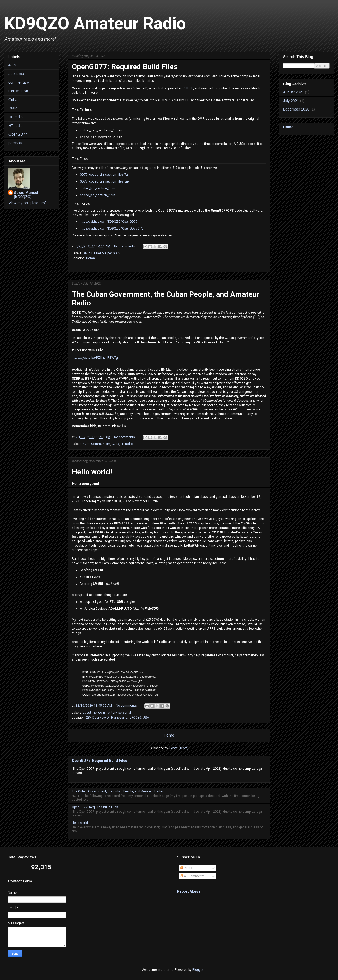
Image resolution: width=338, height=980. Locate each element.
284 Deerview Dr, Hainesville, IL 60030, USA (118, 718)
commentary (107, 713)
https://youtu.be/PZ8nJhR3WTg (95, 358)
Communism (101, 444)
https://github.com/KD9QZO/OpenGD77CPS (112, 228)
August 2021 (294, 92)
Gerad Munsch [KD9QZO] (27, 195)
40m (86, 444)
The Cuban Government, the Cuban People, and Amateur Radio (117, 791)
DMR (86, 253)
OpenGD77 (113, 253)
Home (90, 258)
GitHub (188, 88)
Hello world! (92, 472)
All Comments (192, 876)
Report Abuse (189, 891)
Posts (186, 868)
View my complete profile (29, 203)
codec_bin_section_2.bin (97, 195)
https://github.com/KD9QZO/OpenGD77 (109, 222)
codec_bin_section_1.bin (97, 188)
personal (125, 713)
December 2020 (296, 109)
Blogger (198, 970)
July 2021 (291, 101)
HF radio (127, 444)
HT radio (97, 253)
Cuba (115, 444)
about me (90, 713)
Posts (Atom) (179, 748)
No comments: (125, 246)
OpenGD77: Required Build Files (125, 67)
